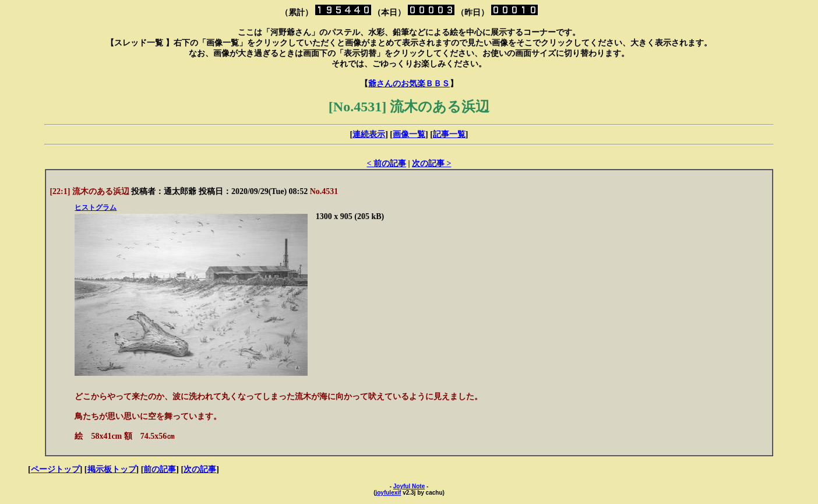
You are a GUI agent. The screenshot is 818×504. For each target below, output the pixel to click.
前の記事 (160, 469)
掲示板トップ (112, 469)
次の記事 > (431, 163)
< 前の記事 (386, 163)
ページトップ (55, 469)
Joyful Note (409, 486)
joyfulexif (388, 493)
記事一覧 (449, 134)
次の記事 (200, 469)
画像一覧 (409, 134)
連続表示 (369, 134)
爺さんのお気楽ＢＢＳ (409, 84)
